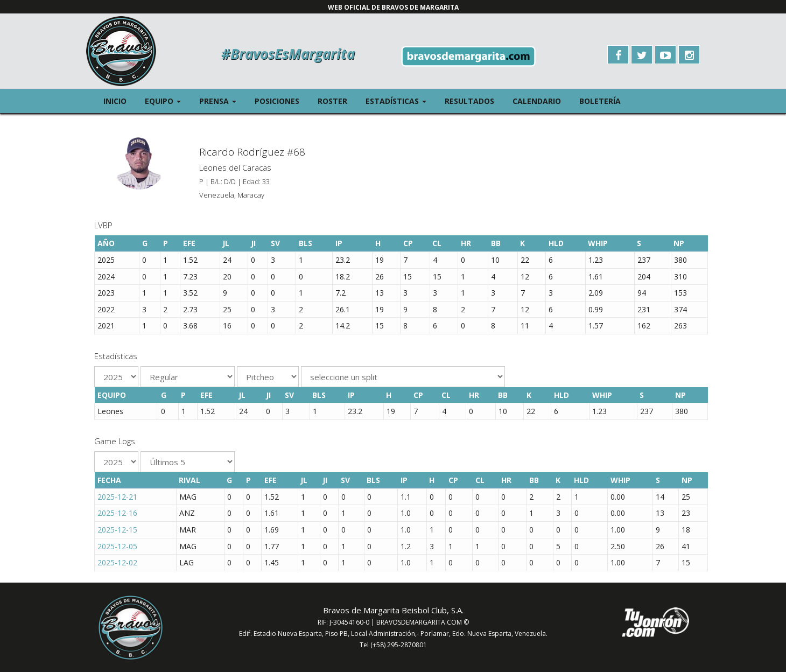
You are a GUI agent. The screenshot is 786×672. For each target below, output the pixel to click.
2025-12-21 (117, 497)
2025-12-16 (117, 513)
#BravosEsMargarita (288, 54)
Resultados (469, 101)
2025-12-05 (117, 546)
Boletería (600, 101)
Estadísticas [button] (401, 100)
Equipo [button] (167, 100)
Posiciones (277, 101)
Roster (332, 101)
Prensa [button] (222, 100)
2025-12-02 (117, 562)
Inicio (115, 101)
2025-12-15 (117, 530)
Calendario (537, 101)
